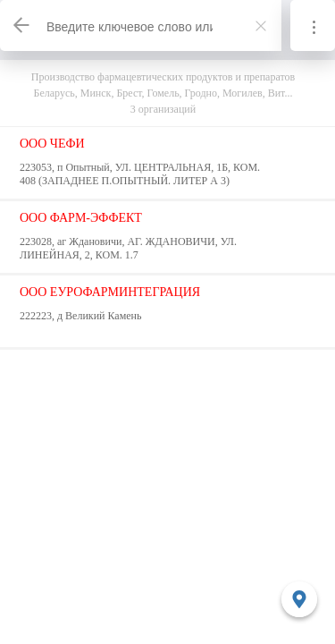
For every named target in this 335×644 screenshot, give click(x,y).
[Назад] (22, 25)
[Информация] (313, 25)
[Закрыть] (261, 26)
